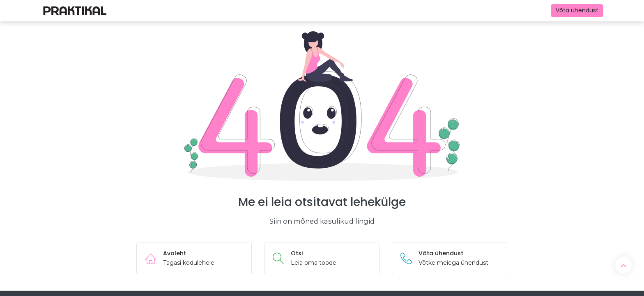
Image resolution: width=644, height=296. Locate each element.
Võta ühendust (577, 10)
